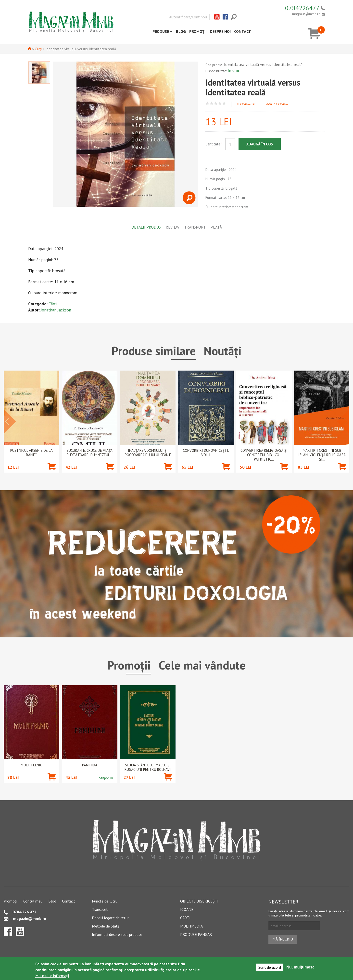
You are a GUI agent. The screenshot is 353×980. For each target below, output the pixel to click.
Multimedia (191, 926)
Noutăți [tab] (223, 351)
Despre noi (220, 31)
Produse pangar (196, 934)
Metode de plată (106, 926)
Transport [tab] (195, 227)
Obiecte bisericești (199, 901)
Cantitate (214, 144)
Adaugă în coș (260, 144)
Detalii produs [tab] (146, 227)
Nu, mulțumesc (300, 967)
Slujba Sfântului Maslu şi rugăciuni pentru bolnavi (148, 767)
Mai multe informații (52, 976)
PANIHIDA (90, 765)
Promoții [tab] (129, 665)
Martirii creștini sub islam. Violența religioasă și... (322, 455)
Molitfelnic (32, 765)
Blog (181, 31)
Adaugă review (277, 104)
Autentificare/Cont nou (188, 17)
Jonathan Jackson (56, 310)
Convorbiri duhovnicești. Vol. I (206, 453)
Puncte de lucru (105, 901)
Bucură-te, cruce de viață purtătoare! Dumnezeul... (90, 453)
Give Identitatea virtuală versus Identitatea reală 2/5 (212, 103)
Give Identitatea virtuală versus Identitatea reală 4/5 (220, 103)
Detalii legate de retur (110, 918)
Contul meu (33, 901)
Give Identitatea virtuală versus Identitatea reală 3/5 (216, 103)
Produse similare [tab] (154, 351)
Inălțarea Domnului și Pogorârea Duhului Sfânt (148, 453)
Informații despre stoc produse (117, 934)
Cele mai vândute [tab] (202, 665)
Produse (161, 31)
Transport (100, 909)
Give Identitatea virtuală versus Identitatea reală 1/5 (208, 103)
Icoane (187, 909)
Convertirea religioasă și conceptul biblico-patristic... (264, 455)
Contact (243, 31)
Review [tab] (172, 227)
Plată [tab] (216, 227)
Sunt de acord (270, 967)
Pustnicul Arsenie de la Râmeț (32, 453)
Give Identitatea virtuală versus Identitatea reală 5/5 (224, 103)
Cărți (38, 49)
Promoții (198, 31)
